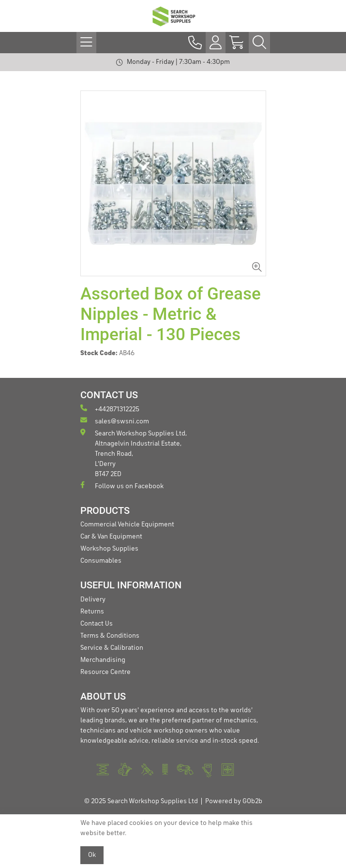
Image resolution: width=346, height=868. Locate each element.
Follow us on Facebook (122, 486)
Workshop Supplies (109, 549)
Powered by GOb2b (234, 801)
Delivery (93, 599)
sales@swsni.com (115, 421)
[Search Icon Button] (259, 43)
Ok (92, 855)
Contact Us (97, 624)
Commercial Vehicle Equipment (127, 524)
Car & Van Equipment (111, 537)
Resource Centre (105, 672)
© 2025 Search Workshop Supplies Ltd (141, 801)
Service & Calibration (112, 648)
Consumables (101, 561)
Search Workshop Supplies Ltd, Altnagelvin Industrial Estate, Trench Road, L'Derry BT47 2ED (134, 453)
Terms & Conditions (110, 636)
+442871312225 (110, 409)
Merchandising (103, 660)
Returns (92, 612)
